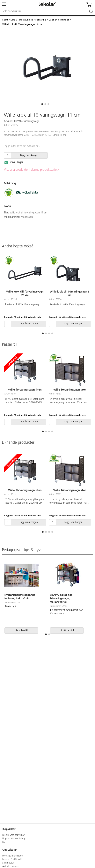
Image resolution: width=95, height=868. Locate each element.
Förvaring (41, 20)
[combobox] (47, 12)
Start (5, 20)
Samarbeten (8, 863)
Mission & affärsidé (12, 859)
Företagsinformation (13, 856)
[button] (42, 104)
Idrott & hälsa (26, 20)
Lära (13, 20)
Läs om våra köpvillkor (13, 835)
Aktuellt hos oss (10, 866)
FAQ (4, 842)
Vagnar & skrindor (59, 20)
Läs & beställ (21, 630)
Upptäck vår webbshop (14, 839)
